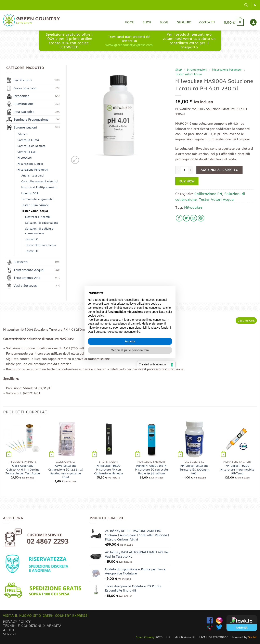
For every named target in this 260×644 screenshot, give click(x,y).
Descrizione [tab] (246, 320)
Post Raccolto (24, 112)
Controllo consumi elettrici (40, 181)
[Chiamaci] (255, 5)
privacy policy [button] (125, 304)
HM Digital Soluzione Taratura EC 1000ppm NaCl (194, 469)
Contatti (207, 22)
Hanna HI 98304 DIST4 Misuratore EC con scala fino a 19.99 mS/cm (152, 469)
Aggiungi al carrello (219, 170)
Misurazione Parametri (227, 69)
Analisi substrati (32, 175)
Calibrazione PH (208, 194)
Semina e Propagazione (31, 119)
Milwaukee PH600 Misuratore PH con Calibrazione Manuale (109, 469)
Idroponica (21, 96)
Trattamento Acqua (29, 270)
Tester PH (32, 251)
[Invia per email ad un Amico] (194, 218)
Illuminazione (24, 104)
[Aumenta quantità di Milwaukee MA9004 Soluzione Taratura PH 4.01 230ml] (191, 170)
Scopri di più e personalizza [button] (130, 350)
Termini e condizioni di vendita (32, 626)
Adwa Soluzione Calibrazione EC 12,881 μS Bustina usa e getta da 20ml (66, 471)
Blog (164, 22)
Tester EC (31, 239)
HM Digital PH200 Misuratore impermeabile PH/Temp (237, 469)
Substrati (21, 262)
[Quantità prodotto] (184, 170)
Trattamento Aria (27, 278)
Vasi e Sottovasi (26, 285)
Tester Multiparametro (40, 245)
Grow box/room (26, 88)
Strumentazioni (197, 69)
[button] (246, 5)
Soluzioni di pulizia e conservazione (39, 231)
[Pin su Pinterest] (201, 218)
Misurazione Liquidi (30, 164)
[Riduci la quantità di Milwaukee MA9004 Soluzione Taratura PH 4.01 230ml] (178, 170)
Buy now (187, 181)
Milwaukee (193, 207)
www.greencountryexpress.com (129, 45)
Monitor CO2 (30, 193)
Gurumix (184, 22)
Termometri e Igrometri (37, 199)
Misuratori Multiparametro (39, 187)
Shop (147, 22)
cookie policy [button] (96, 316)
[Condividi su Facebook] (179, 218)
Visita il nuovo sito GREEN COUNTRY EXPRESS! (46, 615)
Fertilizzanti (23, 80)
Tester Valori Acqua (188, 74)
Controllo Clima (28, 140)
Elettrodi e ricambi (38, 217)
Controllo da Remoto (31, 146)
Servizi (9, 634)
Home (129, 22)
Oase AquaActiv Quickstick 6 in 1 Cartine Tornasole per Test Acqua (23, 469)
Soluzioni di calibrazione (42, 223)
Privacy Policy (17, 622)
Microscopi (25, 158)
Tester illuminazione (35, 205)
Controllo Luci (27, 152)
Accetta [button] (130, 341)
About (9, 630)
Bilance (22, 134)
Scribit (253, 637)
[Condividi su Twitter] (186, 218)
